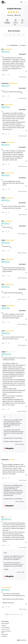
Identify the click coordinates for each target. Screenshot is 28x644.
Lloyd (3, 259)
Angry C (4, 352)
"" (2, 587)
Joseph (4, 306)
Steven (4, 198)
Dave (3, 284)
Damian (4, 142)
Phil (3, 49)
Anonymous (5, 83)
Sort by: (13, 45)
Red (3, 221)
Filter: (23, 45)
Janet (3, 331)
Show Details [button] (23, 54)
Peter (3, 173)
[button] (21, 2)
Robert (4, 240)
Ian (2, 517)
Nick (3, 105)
